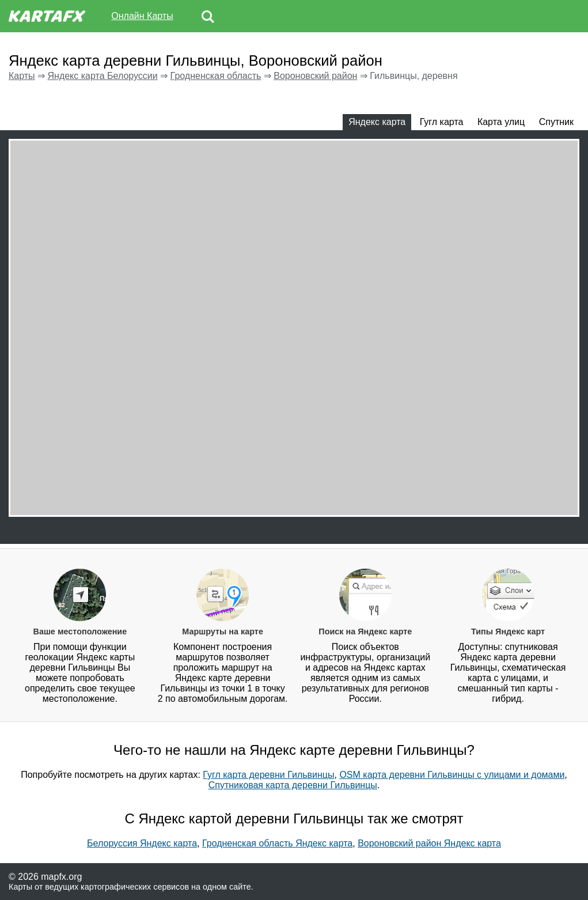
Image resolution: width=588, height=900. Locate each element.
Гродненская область (216, 76)
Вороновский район (315, 76)
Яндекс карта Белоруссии (102, 76)
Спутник (556, 122)
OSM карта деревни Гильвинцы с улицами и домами (452, 775)
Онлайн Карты (142, 16)
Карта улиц (501, 122)
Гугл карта (442, 122)
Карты (22, 76)
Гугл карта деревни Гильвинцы (268, 775)
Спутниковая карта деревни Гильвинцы (293, 785)
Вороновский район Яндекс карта (429, 843)
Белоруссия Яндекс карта (142, 843)
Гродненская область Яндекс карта (277, 843)
